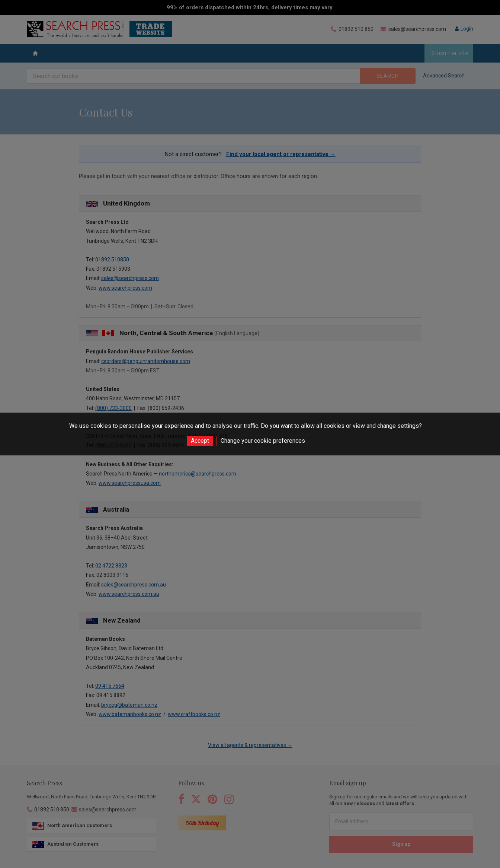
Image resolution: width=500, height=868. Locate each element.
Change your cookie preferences (263, 441)
